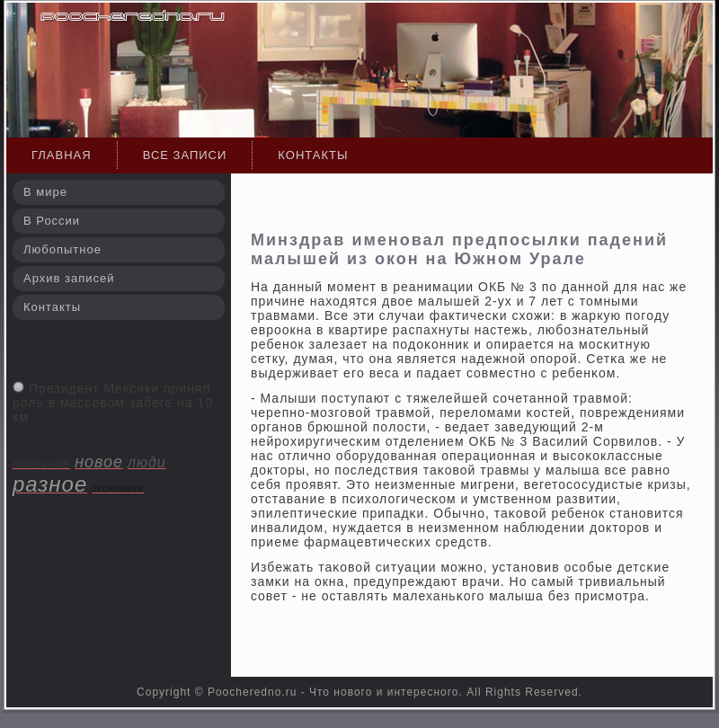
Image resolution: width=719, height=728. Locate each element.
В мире (45, 192)
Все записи (185, 155)
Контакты (313, 155)
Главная (62, 155)
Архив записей (69, 278)
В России (52, 221)
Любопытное (62, 249)
